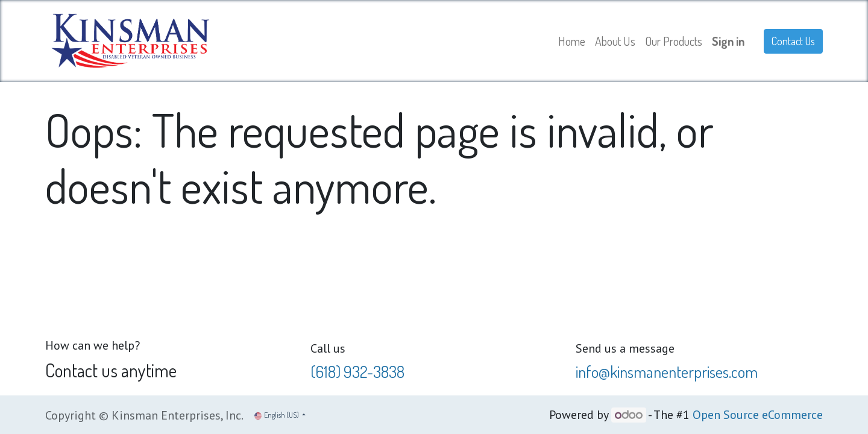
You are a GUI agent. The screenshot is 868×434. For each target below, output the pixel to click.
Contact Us (793, 41)
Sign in (728, 41)
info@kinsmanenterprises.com (667, 372)
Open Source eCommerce (758, 415)
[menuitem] (572, 41)
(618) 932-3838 (357, 372)
